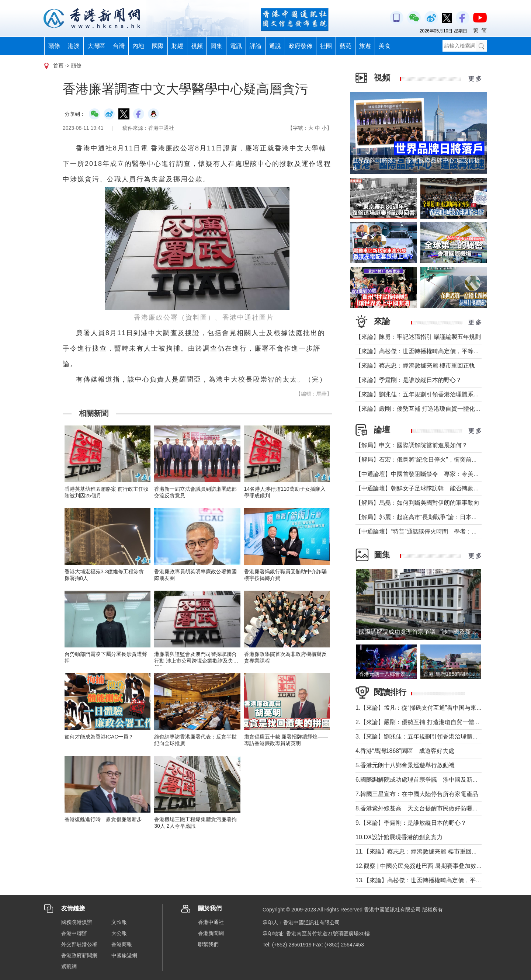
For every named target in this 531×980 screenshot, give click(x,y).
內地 (138, 46)
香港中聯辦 (74, 933)
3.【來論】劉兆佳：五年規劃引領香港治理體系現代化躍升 (432, 736)
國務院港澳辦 (77, 922)
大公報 (119, 933)
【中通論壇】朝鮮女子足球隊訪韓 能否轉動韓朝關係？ (429, 488)
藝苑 (346, 46)
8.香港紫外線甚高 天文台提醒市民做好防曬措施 (420, 808)
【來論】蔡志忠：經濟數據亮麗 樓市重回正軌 (415, 366)
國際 (158, 46)
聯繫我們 (208, 944)
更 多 (475, 79)
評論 (256, 46)
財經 (177, 46)
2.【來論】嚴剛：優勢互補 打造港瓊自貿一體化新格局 (427, 722)
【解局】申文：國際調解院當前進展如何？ (412, 445)
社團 (326, 46)
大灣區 (96, 46)
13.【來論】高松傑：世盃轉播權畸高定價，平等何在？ (427, 880)
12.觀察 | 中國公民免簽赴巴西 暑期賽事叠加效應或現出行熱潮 (437, 866)
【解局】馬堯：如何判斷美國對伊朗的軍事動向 (417, 503)
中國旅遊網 (124, 955)
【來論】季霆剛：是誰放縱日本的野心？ (409, 380)
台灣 (119, 46)
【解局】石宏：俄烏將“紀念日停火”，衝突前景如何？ (425, 460)
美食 (385, 46)
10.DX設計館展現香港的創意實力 (399, 837)
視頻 (197, 46)
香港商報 (122, 944)
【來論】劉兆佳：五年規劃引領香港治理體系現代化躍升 (429, 394)
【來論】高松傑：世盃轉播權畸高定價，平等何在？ (423, 351)
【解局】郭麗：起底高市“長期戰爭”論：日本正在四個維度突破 (437, 517)
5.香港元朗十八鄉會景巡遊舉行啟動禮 (405, 765)
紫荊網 (69, 966)
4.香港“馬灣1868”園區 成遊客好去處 (405, 751)
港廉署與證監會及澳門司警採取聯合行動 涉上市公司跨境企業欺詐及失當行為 (196, 661)
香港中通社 (211, 922)
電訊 (236, 46)
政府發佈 (301, 46)
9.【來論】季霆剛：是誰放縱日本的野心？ (411, 823)
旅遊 (365, 46)
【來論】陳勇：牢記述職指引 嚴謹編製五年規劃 (418, 337)
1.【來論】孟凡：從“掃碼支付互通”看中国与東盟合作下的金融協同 (442, 708)
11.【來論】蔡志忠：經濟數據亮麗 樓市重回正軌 (419, 852)
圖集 (216, 46)
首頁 (58, 66)
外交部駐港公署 (79, 944)
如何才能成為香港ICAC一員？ (99, 737)
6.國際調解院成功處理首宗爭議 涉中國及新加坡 (420, 780)
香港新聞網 (211, 933)
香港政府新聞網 (79, 955)
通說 (275, 46)
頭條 (54, 46)
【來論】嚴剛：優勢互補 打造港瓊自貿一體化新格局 (424, 409)
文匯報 (119, 922)
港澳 (74, 46)
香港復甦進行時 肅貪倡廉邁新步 (103, 819)
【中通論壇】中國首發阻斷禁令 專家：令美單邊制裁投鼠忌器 (438, 474)
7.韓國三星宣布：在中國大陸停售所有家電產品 (417, 794)
